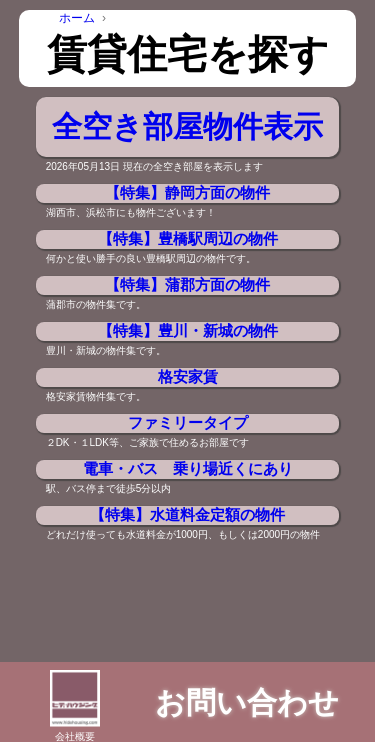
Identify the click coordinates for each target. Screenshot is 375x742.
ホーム (77, 18)
